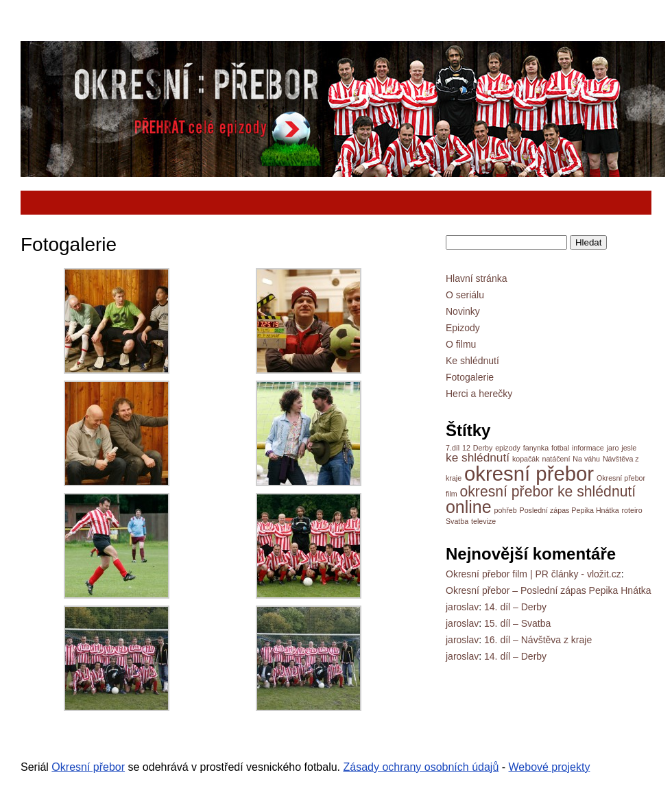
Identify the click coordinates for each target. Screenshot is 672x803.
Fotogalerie (470, 377)
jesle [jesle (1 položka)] (629, 448)
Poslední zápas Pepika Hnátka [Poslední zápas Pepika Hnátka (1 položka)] (569, 510)
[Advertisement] (280, 203)
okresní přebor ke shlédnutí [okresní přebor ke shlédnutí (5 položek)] (548, 491)
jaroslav (462, 607)
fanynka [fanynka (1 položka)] (536, 448)
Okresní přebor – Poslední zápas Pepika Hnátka (549, 590)
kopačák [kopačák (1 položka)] (526, 459)
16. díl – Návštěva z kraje (538, 640)
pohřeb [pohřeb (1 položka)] (505, 510)
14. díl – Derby (515, 607)
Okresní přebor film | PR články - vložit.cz (533, 574)
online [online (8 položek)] (469, 507)
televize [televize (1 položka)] (483, 521)
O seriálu (465, 295)
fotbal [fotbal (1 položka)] (560, 448)
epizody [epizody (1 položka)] (508, 448)
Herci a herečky (479, 394)
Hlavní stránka (476, 278)
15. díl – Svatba (517, 623)
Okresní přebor (88, 767)
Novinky (463, 311)
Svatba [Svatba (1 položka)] (457, 521)
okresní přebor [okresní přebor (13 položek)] (529, 474)
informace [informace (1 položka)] (588, 448)
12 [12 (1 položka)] (466, 448)
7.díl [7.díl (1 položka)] (453, 448)
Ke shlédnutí (472, 361)
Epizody (463, 328)
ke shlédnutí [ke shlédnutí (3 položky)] (478, 457)
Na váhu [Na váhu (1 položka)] (586, 459)
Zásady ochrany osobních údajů (421, 767)
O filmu (461, 344)
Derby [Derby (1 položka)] (483, 448)
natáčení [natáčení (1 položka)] (556, 459)
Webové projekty (550, 767)
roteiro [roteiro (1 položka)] (632, 510)
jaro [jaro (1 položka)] (613, 448)
